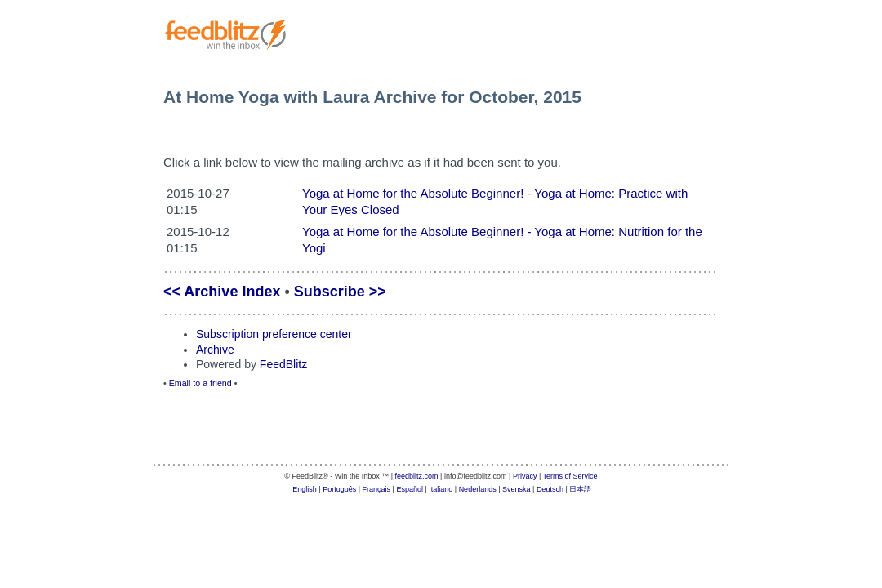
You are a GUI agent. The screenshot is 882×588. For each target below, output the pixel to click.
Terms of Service (570, 476)
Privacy (525, 476)
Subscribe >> (340, 292)
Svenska (517, 489)
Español (410, 489)
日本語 (580, 489)
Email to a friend (200, 383)
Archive (215, 350)
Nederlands (478, 489)
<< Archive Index (222, 292)
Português (339, 489)
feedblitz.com (417, 476)
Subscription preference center (274, 334)
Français (377, 489)
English (305, 489)
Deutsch (550, 489)
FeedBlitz (283, 364)
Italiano (441, 489)
